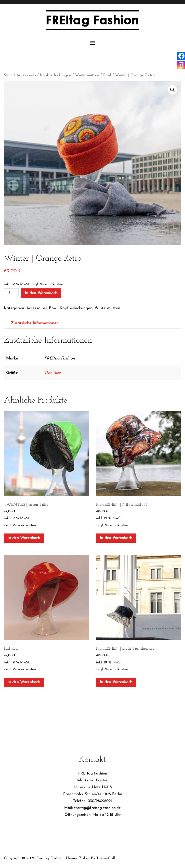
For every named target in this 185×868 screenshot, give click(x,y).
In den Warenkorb (41, 293)
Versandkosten (51, 284)
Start (8, 75)
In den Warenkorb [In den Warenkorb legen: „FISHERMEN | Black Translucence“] (116, 682)
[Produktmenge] (11, 292)
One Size (52, 373)
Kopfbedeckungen (56, 75)
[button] (173, 90)
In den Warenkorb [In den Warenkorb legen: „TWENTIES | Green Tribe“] (24, 538)
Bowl (107, 75)
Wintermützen (87, 75)
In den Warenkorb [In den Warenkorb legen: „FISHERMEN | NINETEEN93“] (116, 538)
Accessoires (26, 75)
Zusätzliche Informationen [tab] (35, 323)
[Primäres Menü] (93, 43)
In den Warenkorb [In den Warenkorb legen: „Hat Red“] (24, 682)
